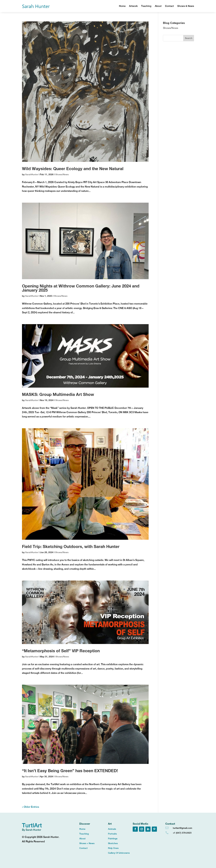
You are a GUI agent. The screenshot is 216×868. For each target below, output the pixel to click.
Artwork (133, 6)
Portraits (112, 834)
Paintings (113, 839)
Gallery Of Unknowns (119, 853)
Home (122, 6)
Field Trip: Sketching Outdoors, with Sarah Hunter (71, 546)
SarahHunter (32, 174)
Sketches (113, 843)
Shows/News (62, 174)
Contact (169, 6)
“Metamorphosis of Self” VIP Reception (61, 651)
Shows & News (186, 6)
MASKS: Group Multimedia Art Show (58, 394)
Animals (112, 829)
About (158, 6)
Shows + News (87, 843)
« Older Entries (31, 807)
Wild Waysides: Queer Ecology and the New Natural (73, 169)
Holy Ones (113, 848)
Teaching (146, 6)
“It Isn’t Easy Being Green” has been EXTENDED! (70, 771)
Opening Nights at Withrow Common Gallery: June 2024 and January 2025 (81, 288)
